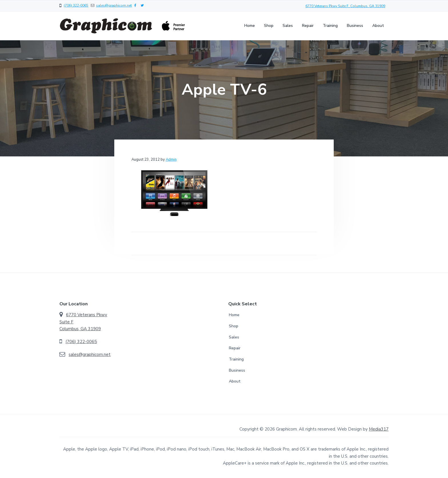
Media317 (379, 429)
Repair (235, 348)
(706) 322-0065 (76, 5)
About (235, 381)
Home (234, 315)
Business (237, 370)
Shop (234, 326)
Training (236, 359)
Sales (234, 337)
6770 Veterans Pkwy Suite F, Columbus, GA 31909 (345, 6)
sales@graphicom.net (114, 5)
